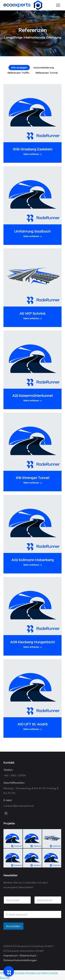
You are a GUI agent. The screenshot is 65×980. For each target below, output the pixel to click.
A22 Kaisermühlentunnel (32, 396)
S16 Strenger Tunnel (32, 478)
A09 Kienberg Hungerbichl (32, 642)
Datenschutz (28, 955)
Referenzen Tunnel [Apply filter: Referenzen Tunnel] (47, 73)
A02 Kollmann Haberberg (33, 560)
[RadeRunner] (9, 971)
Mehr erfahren (33, 154)
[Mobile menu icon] (58, 5)
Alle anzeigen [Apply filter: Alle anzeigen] (19, 68)
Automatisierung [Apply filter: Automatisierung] (44, 68)
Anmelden (13, 926)
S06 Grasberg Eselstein (33, 149)
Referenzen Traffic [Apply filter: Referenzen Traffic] (18, 73)
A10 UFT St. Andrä (32, 724)
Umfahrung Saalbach (32, 231)
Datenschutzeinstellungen (20, 960)
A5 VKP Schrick (32, 313)
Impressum (11, 955)
